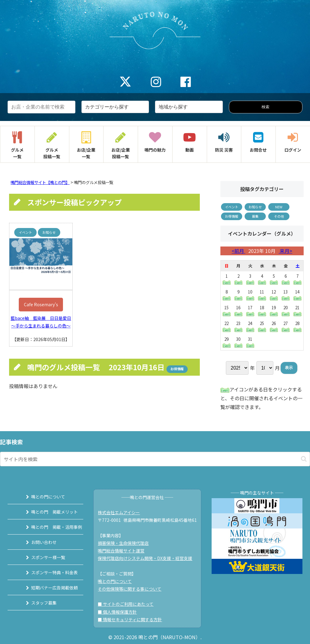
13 (286, 295)
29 (227, 342)
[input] (155, 459)
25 (262, 326)
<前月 (238, 251)
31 (250, 342)
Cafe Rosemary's (41, 304)
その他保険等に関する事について (133, 589)
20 (286, 311)
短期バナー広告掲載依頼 (48, 588)
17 (250, 311)
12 (274, 295)
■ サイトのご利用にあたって (129, 604)
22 (227, 326)
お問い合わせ (37, 542)
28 (297, 326)
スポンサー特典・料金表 (48, 572)
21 (297, 310)
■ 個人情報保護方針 (120, 612)
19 (274, 311)
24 (250, 326)
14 (297, 295)
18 (262, 311)
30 (238, 342)
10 (250, 295)
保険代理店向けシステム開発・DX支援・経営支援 (148, 558)
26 (274, 326)
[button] (304, 459)
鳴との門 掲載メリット (48, 512)
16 (238, 311)
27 (286, 326)
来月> (285, 251)
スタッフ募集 (37, 603)
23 (238, 326)
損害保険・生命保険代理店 (126, 543)
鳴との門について (41, 497)
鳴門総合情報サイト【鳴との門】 (40, 182)
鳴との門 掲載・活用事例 (50, 527)
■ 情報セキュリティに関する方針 (133, 619)
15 (227, 310)
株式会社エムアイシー (122, 512)
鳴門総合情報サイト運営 (124, 551)
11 (262, 295)
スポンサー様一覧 (41, 557)
